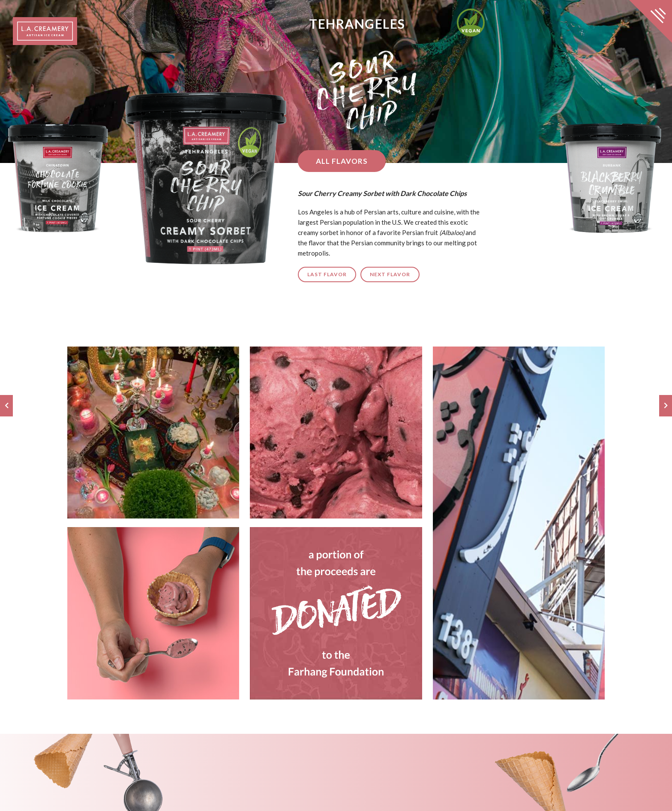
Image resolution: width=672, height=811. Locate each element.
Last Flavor (323, 274)
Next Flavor (386, 274)
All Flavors (337, 161)
